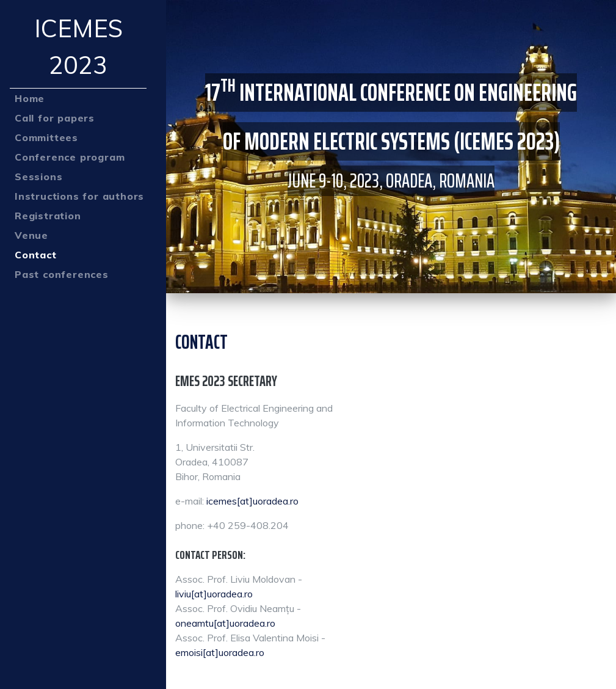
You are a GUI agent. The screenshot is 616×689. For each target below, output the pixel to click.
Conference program (70, 157)
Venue (31, 235)
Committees (46, 137)
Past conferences (62, 274)
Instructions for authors (79, 196)
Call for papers (55, 118)
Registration (48, 216)
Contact (36, 255)
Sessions (38, 177)
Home (30, 98)
